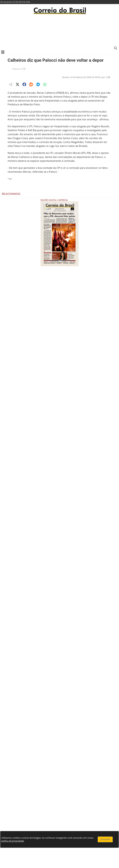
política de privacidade (13, 841)
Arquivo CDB (19, 69)
